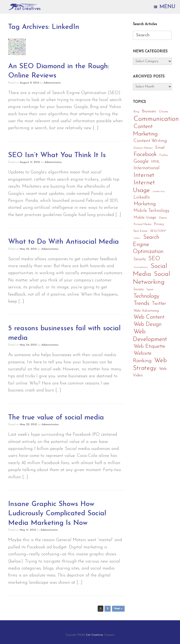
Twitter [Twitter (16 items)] (159, 304)
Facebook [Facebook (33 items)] (145, 154)
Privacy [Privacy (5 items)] (159, 224)
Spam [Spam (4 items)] (150, 290)
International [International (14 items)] (147, 168)
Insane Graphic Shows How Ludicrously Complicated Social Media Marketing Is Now (57, 514)
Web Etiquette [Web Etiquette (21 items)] (149, 346)
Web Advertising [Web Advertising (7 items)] (146, 311)
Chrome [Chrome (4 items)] (164, 112)
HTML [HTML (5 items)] (156, 162)
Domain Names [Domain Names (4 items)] (143, 148)
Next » (118, 609)
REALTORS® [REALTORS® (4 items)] (158, 231)
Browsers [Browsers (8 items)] (149, 111)
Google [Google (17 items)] (141, 161)
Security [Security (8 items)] (140, 259)
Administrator (52, 83)
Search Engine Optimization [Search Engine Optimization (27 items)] (148, 244)
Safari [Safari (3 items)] (137, 238)
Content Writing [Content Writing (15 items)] (150, 141)
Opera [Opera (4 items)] (163, 218)
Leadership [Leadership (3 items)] (159, 191)
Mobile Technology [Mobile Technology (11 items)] (151, 211)
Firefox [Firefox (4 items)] (164, 155)
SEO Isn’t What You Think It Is (57, 155)
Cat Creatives (94, 635)
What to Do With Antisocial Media (64, 242)
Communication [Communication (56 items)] (156, 119)
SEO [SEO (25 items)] (154, 259)
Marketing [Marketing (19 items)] (145, 204)
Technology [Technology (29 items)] (146, 296)
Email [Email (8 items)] (160, 148)
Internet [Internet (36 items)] (144, 175)
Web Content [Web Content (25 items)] (149, 317)
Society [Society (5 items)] (139, 289)
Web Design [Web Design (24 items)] (148, 324)
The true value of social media (56, 418)
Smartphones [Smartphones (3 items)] (141, 267)
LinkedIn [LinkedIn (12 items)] (142, 197)
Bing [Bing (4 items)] (136, 112)
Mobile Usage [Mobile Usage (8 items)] (145, 218)
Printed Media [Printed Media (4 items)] (142, 224)
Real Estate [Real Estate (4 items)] (141, 231)
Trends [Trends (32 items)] (141, 303)
